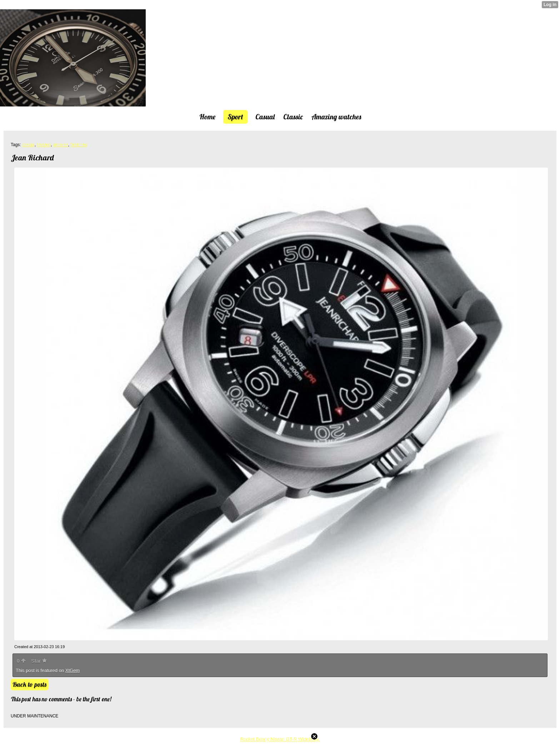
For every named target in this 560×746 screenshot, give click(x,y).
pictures (61, 145)
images (44, 145)
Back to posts (29, 684)
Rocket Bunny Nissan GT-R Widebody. (280, 739)
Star (39, 661)
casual (28, 145)
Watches (79, 145)
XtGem (72, 670)
